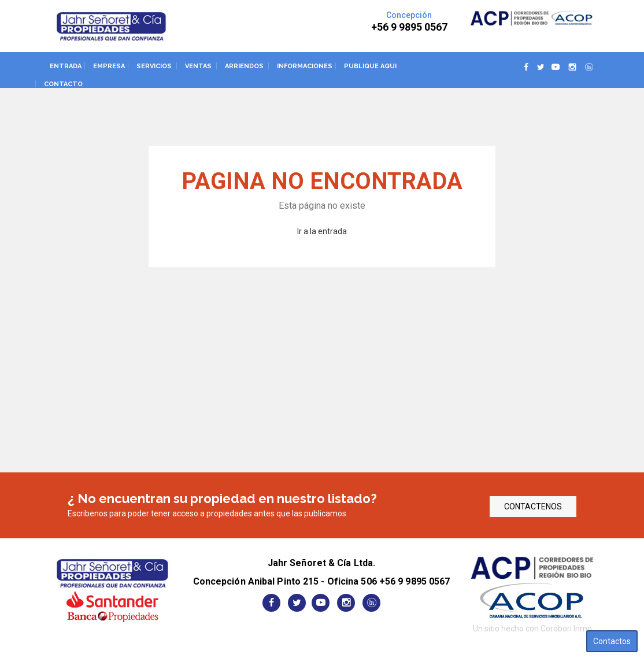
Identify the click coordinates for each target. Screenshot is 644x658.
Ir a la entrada (322, 231)
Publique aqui (370, 66)
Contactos (612, 641)
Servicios (154, 66)
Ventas (198, 66)
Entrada (66, 66)
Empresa (109, 66)
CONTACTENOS (533, 507)
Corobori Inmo (566, 629)
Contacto (63, 84)
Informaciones (305, 66)
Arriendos (244, 66)
